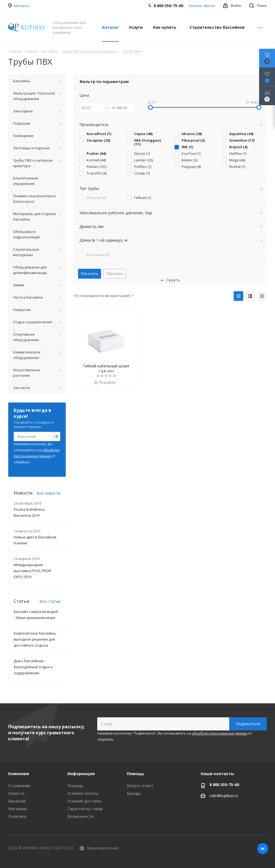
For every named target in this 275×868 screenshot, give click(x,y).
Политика (17, 816)
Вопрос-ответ (140, 786)
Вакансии (17, 801)
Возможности (81, 816)
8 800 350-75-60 (224, 785)
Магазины (18, 809)
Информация (81, 774)
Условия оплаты (83, 793)
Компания (19, 774)
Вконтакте (263, 849)
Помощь (75, 786)
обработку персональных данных (220, 733)
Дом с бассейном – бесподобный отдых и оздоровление (33, 667)
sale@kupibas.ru (224, 796)
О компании (19, 786)
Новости (16, 793)
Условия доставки (84, 801)
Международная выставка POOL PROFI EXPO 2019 (32, 571)
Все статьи (50, 601)
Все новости (48, 493)
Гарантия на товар (85, 809)
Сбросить (115, 273)
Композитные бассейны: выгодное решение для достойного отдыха (35, 639)
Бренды (134, 793)
